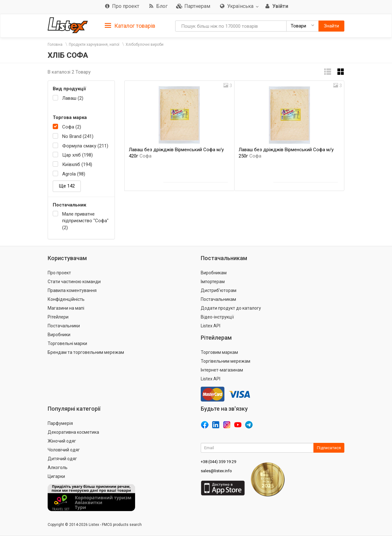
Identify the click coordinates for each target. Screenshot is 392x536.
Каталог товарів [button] (130, 26)
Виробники (59, 335)
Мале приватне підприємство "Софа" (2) (85, 221)
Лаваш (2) (73, 98)
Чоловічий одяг (64, 450)
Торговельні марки (67, 343)
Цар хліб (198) (77, 155)
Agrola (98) (74, 174)
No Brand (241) (78, 136)
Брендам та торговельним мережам (86, 352)
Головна (55, 45)
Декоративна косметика (73, 432)
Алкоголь (58, 468)
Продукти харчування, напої (94, 45)
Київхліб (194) (77, 164)
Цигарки (56, 476)
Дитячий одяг (62, 459)
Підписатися (329, 448)
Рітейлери (58, 317)
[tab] (130, 25)
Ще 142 (67, 186)
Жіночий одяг (62, 441)
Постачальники (64, 326)
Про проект (59, 273)
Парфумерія (60, 423)
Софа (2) (72, 127)
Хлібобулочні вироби (145, 45)
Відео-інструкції (217, 317)
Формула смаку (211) (85, 146)
